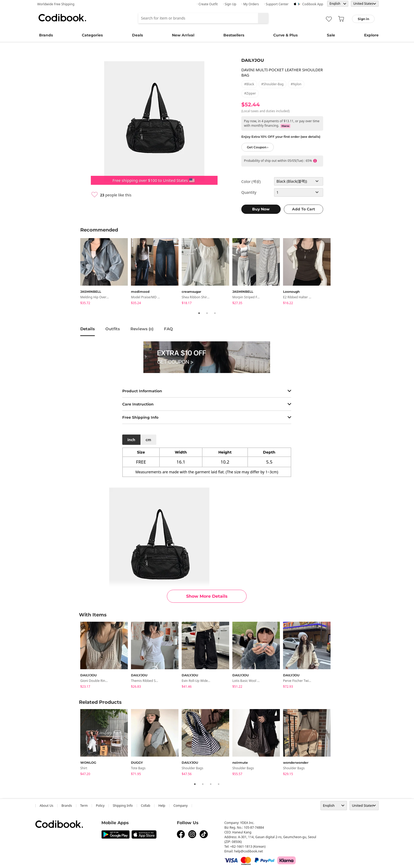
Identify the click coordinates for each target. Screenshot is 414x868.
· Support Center (276, 4)
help (162, 806)
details (88, 329)
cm (148, 440)
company (181, 806)
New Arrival (183, 35)
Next (338, 272)
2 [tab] (207, 313)
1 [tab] (199, 313)
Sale (331, 35)
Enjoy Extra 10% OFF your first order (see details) (281, 137)
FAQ (168, 329)
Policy (100, 806)
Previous (76, 272)
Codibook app (313, 4)
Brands (46, 35)
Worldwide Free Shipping (56, 4)
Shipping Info (123, 806)
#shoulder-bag (272, 84)
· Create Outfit (207, 4)
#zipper (250, 93)
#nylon (296, 84)
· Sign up (230, 4)
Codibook (62, 18)
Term (84, 806)
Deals (137, 35)
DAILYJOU (253, 60)
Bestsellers (234, 35)
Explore (371, 35)
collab (146, 806)
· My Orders (250, 4)
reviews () (142, 329)
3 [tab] (215, 313)
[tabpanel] (106, 272)
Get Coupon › (258, 147)
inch (131, 440)
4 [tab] (219, 784)
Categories (92, 35)
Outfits (113, 329)
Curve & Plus (285, 35)
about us (46, 806)
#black (249, 84)
